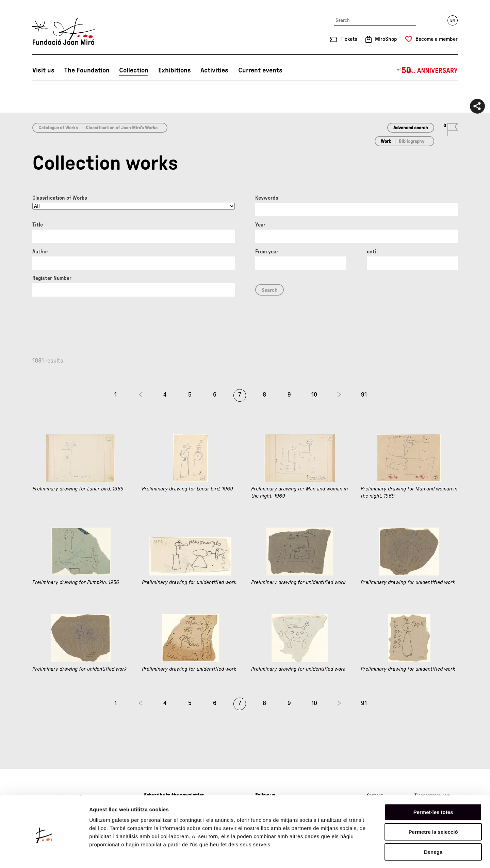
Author (40, 252)
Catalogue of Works (58, 128)
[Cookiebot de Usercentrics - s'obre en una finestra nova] (44, 855)
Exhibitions (175, 70)
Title (38, 225)
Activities (214, 70)
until (372, 252)
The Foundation (87, 70)
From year (267, 252)
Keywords (267, 198)
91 (364, 395)
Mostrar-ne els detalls (392, 855)
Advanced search (411, 128)
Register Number (52, 278)
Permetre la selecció (433, 805)
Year (260, 225)
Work (386, 141)
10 (314, 395)
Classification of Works (60, 198)
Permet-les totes (433, 785)
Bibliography (412, 141)
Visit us (43, 70)
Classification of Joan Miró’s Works (122, 128)
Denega (433, 825)
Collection (134, 70)
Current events (260, 70)
